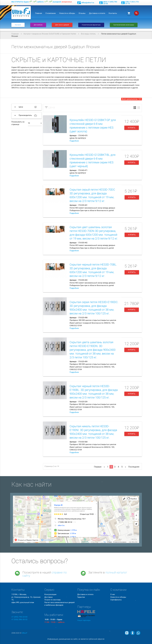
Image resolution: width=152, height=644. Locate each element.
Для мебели (38, 25)
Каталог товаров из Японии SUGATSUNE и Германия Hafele (50, 34)
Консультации (50, 594)
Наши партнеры (84, 620)
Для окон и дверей (62, 25)
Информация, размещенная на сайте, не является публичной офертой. (76, 639)
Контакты (113, 13)
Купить (132, 128)
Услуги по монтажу (52, 600)
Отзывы (82, 13)
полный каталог (116, 572)
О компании (51, 13)
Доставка (48, 597)
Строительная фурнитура (91, 25)
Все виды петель (88, 34)
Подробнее (74, 141)
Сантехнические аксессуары (124, 25)
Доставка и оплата (97, 13)
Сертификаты (116, 600)
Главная (39, 13)
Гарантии (81, 597)
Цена (51, 107)
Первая (98, 467)
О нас (113, 594)
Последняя (134, 467)
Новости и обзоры (67, 13)
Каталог (18, 25)
